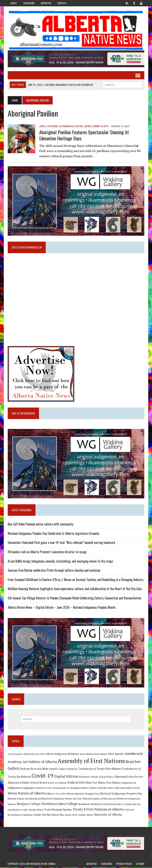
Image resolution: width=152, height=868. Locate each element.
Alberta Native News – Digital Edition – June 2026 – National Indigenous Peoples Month (61, 608)
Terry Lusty (100, 126)
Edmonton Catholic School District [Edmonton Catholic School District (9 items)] (96, 777)
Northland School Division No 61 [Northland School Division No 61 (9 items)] (107, 804)
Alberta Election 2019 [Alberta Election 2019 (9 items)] (34, 754)
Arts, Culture (48, 126)
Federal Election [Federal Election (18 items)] (79, 783)
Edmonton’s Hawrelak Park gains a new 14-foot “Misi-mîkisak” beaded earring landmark (61, 543)
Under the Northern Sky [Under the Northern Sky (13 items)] (49, 815)
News (88, 126)
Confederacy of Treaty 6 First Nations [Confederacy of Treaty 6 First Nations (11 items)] (99, 769)
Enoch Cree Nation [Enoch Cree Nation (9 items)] (57, 783)
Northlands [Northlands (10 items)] (84, 804)
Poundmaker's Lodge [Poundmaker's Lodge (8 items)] (17, 810)
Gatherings (66, 126)
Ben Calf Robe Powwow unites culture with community (40, 524)
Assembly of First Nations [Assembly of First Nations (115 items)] (91, 761)
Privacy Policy (124, 864)
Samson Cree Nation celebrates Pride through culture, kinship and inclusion (54, 571)
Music (79, 126)
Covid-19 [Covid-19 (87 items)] (42, 776)
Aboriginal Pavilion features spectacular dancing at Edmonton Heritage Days (84, 135)
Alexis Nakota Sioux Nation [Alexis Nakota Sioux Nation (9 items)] (93, 754)
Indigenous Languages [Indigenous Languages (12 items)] (21, 788)
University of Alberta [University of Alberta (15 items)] (107, 815)
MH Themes (50, 864)
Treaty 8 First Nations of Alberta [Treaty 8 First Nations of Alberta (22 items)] (98, 810)
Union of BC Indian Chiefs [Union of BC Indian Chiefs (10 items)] (79, 815)
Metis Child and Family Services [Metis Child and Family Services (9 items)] (124, 788)
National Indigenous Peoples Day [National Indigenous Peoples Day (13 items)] (121, 794)
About (14, 3)
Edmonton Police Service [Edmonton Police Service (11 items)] (129, 777)
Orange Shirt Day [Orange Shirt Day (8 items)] (132, 805)
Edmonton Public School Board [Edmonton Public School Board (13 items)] (27, 783)
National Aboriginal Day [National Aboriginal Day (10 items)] (87, 794)
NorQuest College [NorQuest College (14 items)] (28, 804)
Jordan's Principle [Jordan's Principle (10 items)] (98, 788)
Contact (62, 3)
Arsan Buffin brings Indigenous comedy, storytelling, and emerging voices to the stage (60, 561)
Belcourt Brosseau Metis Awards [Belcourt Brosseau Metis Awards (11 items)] (39, 769)
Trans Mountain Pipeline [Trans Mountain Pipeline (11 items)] (58, 810)
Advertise (46, 3)
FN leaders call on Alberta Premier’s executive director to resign (47, 552)
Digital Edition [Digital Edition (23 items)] (66, 776)
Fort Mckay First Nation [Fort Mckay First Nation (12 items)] (106, 783)
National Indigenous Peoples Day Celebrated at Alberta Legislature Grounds (53, 534)
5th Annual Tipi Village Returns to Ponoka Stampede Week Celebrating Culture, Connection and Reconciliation (74, 598)
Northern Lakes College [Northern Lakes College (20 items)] (59, 804)
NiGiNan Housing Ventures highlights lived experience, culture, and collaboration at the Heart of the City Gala (75, 589)
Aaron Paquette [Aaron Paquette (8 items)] (15, 754)
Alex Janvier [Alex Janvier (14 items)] (116, 754)
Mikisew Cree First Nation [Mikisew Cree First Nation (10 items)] (60, 794)
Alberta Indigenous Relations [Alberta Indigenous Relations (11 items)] (62, 754)
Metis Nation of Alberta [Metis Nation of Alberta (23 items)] (26, 793)
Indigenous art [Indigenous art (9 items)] (129, 783)
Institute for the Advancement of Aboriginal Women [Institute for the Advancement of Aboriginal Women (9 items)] (61, 788)
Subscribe (29, 3)
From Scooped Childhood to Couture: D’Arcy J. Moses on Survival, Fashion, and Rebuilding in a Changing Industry (75, 580)
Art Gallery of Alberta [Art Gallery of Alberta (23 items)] (39, 762)
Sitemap (140, 864)
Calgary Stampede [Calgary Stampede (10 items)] (68, 769)
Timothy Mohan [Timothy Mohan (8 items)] (36, 810)
